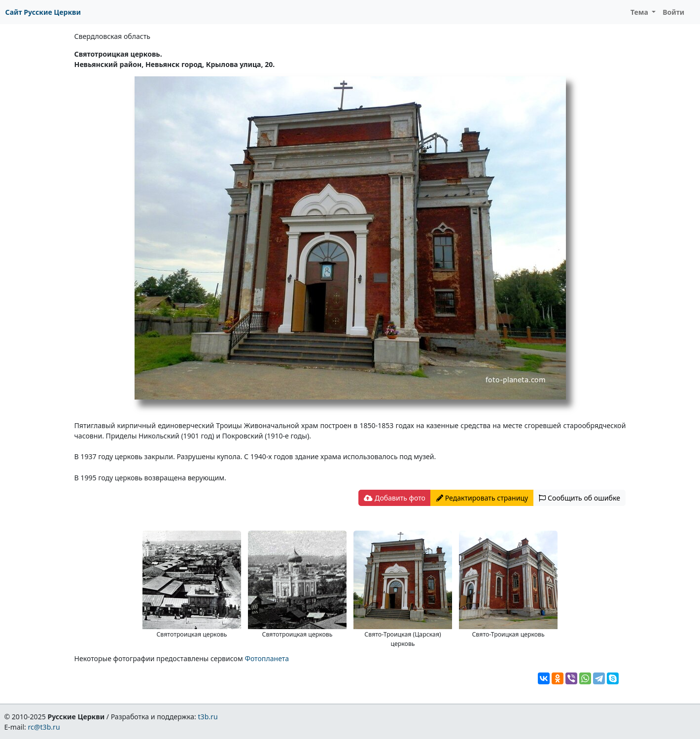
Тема (640, 12)
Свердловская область (112, 36)
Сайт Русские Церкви (43, 12)
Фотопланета (267, 658)
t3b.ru (208, 717)
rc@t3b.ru (44, 727)
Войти (673, 12)
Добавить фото (394, 498)
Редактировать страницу (482, 498)
